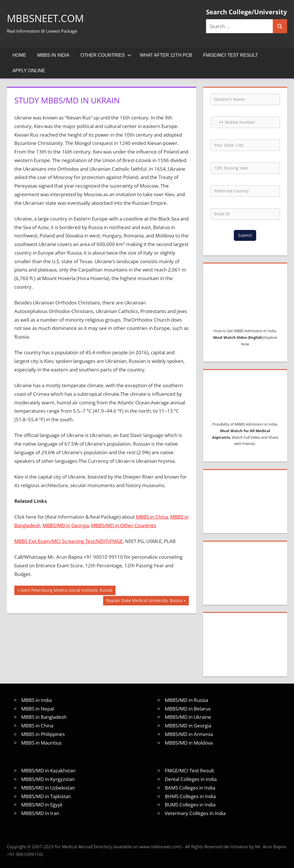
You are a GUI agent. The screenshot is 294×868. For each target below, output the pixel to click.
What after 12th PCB (166, 55)
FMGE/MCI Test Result (231, 55)
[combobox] (217, 122)
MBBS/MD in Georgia (66, 525)
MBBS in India (53, 55)
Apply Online (29, 71)
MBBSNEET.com (47, 18)
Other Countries (106, 55)
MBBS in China (152, 517)
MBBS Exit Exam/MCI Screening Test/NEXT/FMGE (68, 541)
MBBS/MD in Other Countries (124, 525)
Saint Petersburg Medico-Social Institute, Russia (66, 591)
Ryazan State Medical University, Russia (144, 601)
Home (19, 55)
